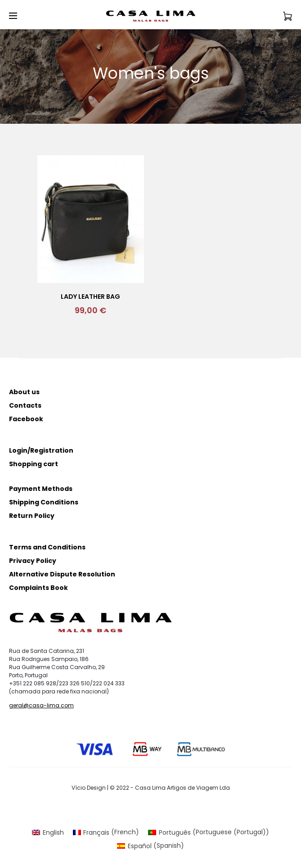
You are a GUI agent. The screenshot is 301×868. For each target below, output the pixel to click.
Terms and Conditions (47, 547)
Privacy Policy (33, 561)
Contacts (25, 405)
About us (24, 392)
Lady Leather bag (90, 297)
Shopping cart (34, 464)
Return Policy (32, 516)
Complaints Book (38, 588)
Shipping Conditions (44, 502)
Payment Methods (41, 489)
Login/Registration (41, 450)
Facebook (26, 419)
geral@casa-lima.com (41, 705)
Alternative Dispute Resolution (62, 574)
